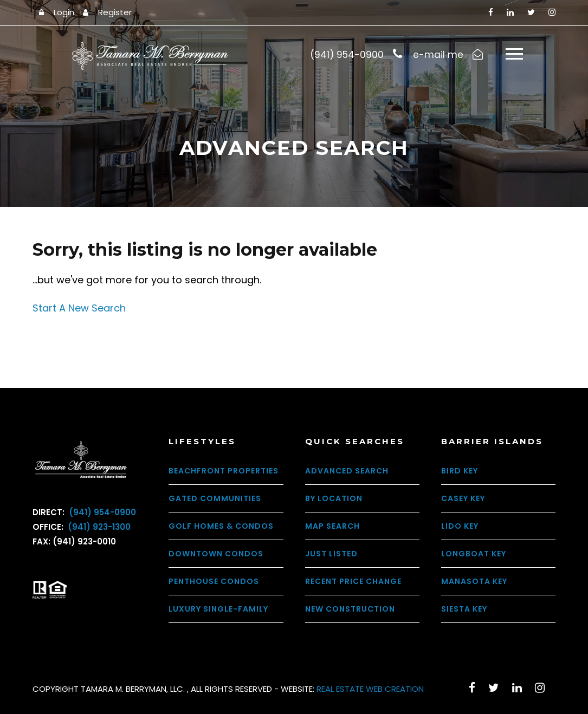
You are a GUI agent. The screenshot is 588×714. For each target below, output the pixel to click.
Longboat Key (474, 554)
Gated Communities (215, 498)
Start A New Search (79, 309)
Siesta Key (464, 609)
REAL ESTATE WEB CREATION (370, 689)
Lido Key (460, 526)
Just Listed (331, 554)
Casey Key (463, 498)
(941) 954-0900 (101, 513)
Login (64, 12)
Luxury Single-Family (218, 609)
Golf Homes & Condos (221, 526)
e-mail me (438, 55)
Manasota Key (474, 581)
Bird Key (460, 471)
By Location (334, 498)
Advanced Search (347, 471)
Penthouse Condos (214, 581)
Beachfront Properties (224, 471)
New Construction (350, 609)
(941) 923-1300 (98, 527)
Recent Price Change (353, 581)
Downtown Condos (216, 554)
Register (115, 12)
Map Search (332, 526)
